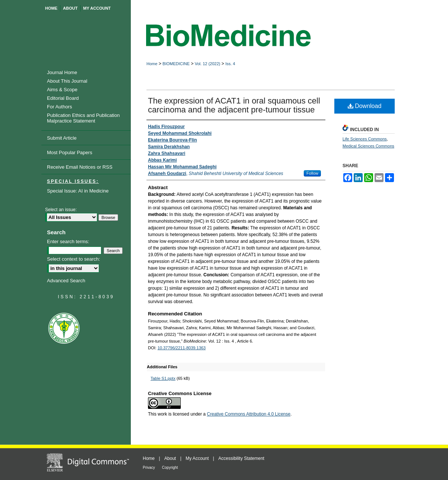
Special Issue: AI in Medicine (78, 191)
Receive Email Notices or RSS (80, 167)
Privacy (149, 468)
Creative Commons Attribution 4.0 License (249, 414)
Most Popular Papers (70, 152)
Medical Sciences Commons (368, 146)
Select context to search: (73, 259)
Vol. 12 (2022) (207, 64)
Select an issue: (61, 210)
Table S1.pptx (163, 378)
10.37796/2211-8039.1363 (182, 348)
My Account (198, 458)
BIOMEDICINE (176, 64)
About (171, 458)
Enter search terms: (68, 241)
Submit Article (62, 138)
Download (365, 106)
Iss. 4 (230, 64)
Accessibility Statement (241, 458)
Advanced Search (66, 281)
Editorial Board (63, 98)
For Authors (59, 107)
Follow (312, 173)
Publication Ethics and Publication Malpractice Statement (83, 118)
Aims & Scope (62, 90)
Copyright (170, 468)
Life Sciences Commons (365, 139)
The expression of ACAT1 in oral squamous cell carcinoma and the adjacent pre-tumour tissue (234, 105)
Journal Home (62, 72)
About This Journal (67, 81)
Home (152, 64)
